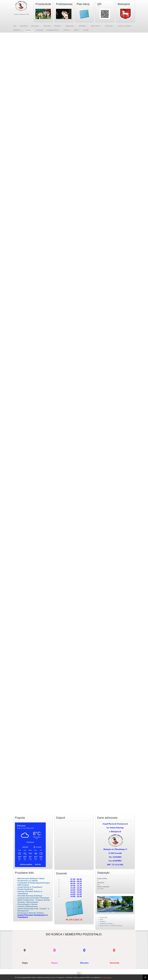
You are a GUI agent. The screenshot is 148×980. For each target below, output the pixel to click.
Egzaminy (17, 30)
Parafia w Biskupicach (28, 906)
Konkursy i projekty (124, 26)
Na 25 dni (38, 864)
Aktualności (24, 26)
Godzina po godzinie (26, 864)
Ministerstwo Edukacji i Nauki (31, 878)
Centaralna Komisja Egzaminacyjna (34, 883)
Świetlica (28, 30)
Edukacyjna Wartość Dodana (31, 913)
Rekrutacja (47, 26)
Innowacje (40, 30)
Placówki (57, 26)
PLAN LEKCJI (74, 920)
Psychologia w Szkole (27, 904)
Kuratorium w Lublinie (28, 881)
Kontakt (86, 30)
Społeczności (95, 26)
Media (76, 30)
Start (15, 26)
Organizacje (70, 26)
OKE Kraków (23, 885)
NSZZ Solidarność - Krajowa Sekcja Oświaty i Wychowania (34, 901)
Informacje (35, 26)
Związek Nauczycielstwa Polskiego (33, 898)
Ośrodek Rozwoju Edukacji (30, 896)
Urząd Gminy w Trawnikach (30, 887)
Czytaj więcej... (107, 977)
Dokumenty (109, 26)
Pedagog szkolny (53, 30)
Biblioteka (82, 26)
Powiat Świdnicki (25, 889)
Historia (66, 30)
